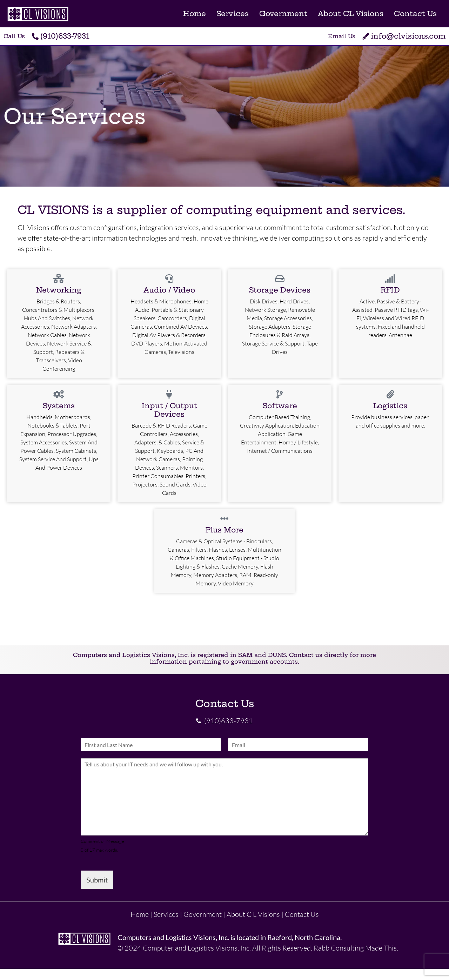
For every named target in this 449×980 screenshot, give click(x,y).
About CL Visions (351, 14)
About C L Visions (253, 915)
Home (195, 14)
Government (283, 14)
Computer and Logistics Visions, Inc (196, 948)
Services (233, 14)
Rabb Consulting (339, 948)
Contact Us (415, 14)
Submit (97, 880)
